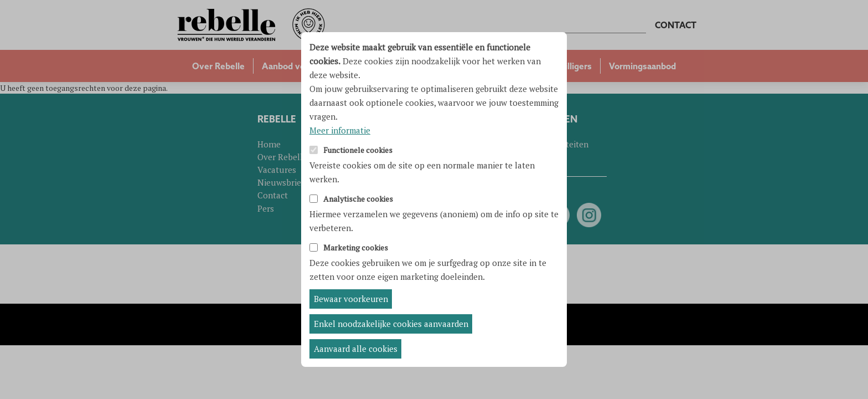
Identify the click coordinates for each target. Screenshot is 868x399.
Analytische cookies (358, 199)
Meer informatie (340, 130)
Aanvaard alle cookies (356, 349)
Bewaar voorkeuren (351, 299)
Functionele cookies (358, 150)
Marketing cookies (356, 248)
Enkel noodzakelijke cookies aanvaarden (391, 324)
